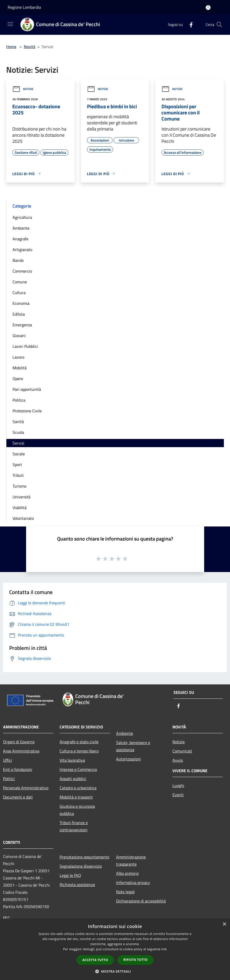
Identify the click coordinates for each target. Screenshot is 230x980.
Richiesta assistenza (77, 885)
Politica (19, 400)
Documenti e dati (18, 797)
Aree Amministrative (21, 751)
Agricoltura (22, 217)
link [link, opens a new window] (164, 949)
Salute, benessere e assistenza (133, 746)
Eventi (178, 795)
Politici (9, 779)
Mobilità (20, 368)
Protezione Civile (27, 411)
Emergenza (22, 325)
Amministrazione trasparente (131, 860)
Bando (18, 260)
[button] (115, 971)
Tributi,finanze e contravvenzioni (74, 826)
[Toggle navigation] (10, 24)
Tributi (18, 475)
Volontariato (23, 518)
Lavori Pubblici (25, 346)
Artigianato (22, 250)
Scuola (18, 432)
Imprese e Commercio (78, 769)
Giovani (19, 336)
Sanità (18, 422)
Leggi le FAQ (70, 875)
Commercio (22, 271)
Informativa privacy (133, 882)
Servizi (18, 443)
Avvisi (178, 760)
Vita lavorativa (72, 760)
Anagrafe (20, 239)
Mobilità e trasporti (76, 797)
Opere (18, 379)
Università (21, 497)
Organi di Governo (19, 742)
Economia (21, 303)
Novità (30, 47)
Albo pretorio (127, 873)
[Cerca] (219, 25)
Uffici (8, 760)
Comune (20, 282)
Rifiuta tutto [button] (135, 960)
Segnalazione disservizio (81, 866)
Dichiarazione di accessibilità (141, 901)
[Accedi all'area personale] (208, 8)
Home (11, 47)
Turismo (19, 486)
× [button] (224, 924)
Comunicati (182, 751)
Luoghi (178, 785)
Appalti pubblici (73, 779)
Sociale (19, 454)
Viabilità (20, 508)
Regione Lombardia (24, 7)
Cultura (19, 293)
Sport (17, 465)
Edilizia (19, 314)
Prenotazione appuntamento (84, 857)
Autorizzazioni (129, 759)
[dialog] (115, 949)
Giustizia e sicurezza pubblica (77, 810)
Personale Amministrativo (26, 788)
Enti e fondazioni (18, 769)
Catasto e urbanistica (78, 788)
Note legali (125, 892)
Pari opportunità (27, 389)
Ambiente (21, 228)
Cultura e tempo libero (79, 751)
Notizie (23, 89)
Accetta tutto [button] (95, 960)
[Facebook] (189, 24)
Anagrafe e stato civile (79, 742)
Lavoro (18, 357)
